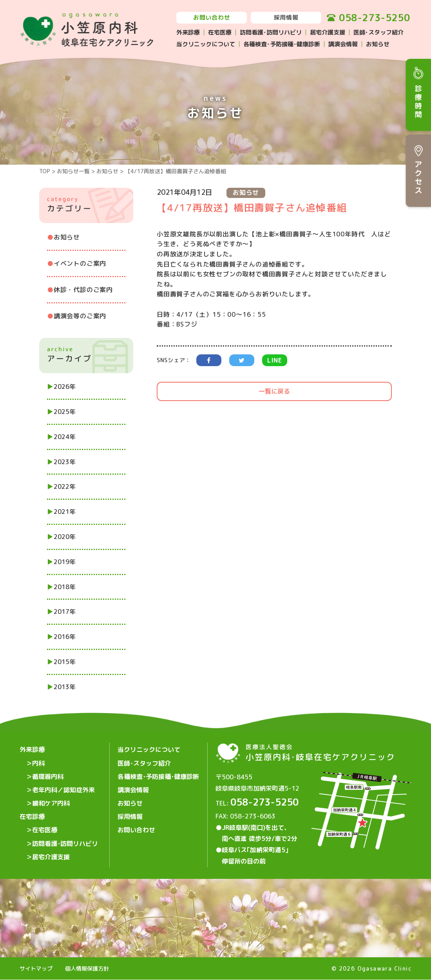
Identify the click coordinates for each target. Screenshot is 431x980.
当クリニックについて (206, 44)
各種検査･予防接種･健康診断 (282, 44)
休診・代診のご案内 (83, 290)
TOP (45, 171)
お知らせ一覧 (73, 171)
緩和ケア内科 (51, 799)
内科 (38, 762)
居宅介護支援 (328, 32)
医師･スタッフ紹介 (378, 32)
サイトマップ (36, 969)
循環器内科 (48, 774)
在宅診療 (32, 812)
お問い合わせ (212, 17)
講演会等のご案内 (80, 316)
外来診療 (188, 32)
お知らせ (378, 44)
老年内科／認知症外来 (63, 787)
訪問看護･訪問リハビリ (271, 32)
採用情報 (286, 17)
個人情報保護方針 (87, 969)
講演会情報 (343, 44)
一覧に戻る (274, 391)
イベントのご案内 (80, 263)
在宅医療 (220, 32)
